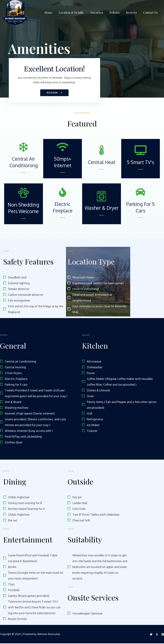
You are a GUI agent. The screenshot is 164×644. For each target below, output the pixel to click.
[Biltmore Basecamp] (15, 12)
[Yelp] (157, 635)
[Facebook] (163, 635)
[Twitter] (151, 635)
